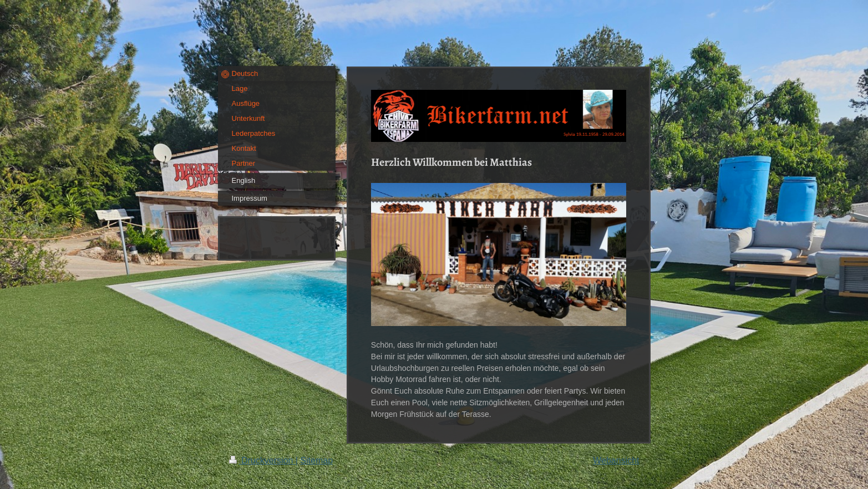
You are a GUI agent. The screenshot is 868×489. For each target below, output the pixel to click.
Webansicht (616, 460)
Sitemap (316, 460)
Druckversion (262, 460)
